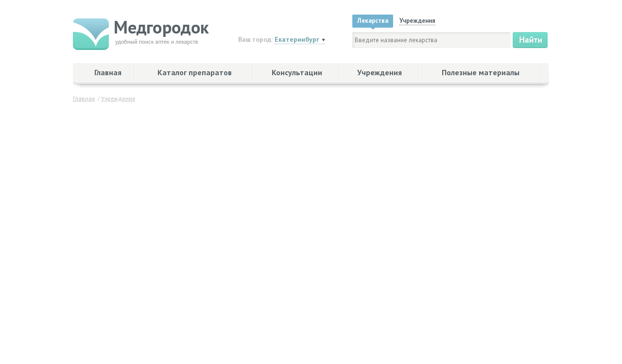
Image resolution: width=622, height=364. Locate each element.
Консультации (297, 72)
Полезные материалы (481, 72)
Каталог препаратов (195, 72)
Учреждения (380, 72)
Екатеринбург (297, 39)
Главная (108, 72)
